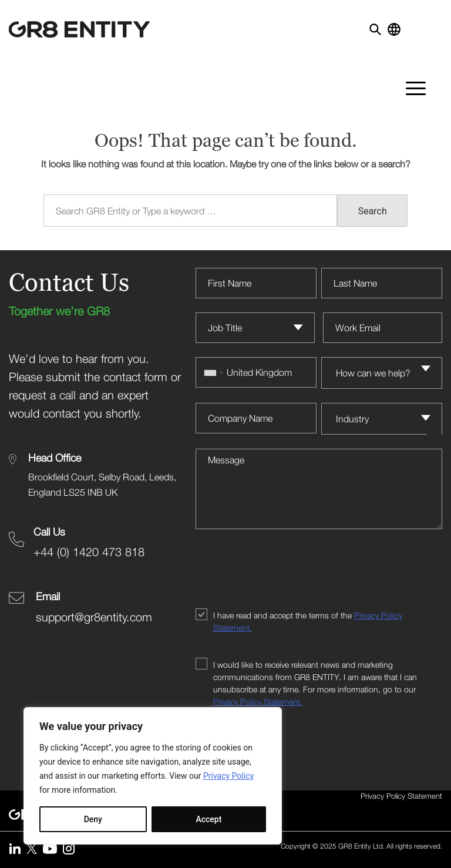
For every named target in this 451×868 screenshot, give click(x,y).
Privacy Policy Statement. (258, 702)
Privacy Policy (228, 776)
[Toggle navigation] (432, 26)
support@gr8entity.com (94, 617)
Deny (93, 819)
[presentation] (285, 570)
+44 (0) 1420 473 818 (89, 552)
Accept (208, 819)
